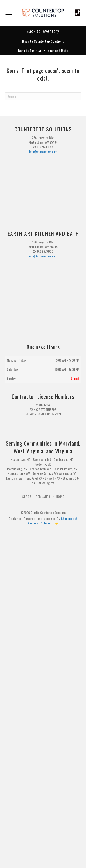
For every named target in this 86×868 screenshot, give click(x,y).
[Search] (43, 96)
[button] (43, 41)
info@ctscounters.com (43, 151)
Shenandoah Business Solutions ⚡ (52, 521)
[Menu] (9, 13)
